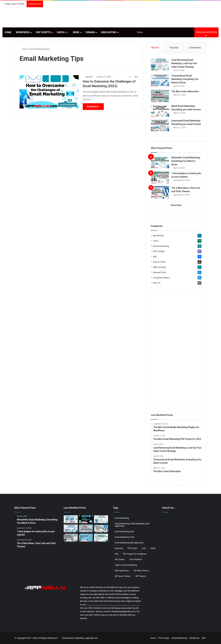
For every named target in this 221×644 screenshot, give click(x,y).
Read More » (93, 107)
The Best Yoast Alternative (185, 91)
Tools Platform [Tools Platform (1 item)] (136, 559)
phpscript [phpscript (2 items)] (119, 548)
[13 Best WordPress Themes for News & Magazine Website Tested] (71, 538)
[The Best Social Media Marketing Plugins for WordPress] (71, 519)
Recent (155, 48)
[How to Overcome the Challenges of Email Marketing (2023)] (49, 92)
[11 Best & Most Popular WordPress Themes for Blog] (86, 538)
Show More (176, 205)
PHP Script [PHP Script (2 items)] (132, 548)
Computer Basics (161, 278)
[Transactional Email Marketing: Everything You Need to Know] (160, 80)
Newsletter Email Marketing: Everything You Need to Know (186, 161)
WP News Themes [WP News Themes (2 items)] (123, 576)
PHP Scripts (43, 32)
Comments (195, 48)
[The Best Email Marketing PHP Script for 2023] (86, 519)
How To (157, 283)
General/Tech (160, 272)
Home (8, 32)
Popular (174, 48)
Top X (156, 241)
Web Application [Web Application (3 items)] (122, 571)
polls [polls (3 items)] (144, 548)
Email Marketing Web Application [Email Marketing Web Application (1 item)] (129, 543)
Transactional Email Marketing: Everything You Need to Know (185, 79)
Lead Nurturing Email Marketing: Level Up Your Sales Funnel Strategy (184, 63)
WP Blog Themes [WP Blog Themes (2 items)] (141, 571)
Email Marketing (161, 246)
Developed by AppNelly (73, 638)
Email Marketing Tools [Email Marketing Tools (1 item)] (124, 537)
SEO (155, 257)
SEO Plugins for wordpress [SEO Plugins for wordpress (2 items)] (135, 554)
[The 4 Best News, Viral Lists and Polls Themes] (160, 192)
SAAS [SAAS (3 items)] (153, 548)
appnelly (89, 77)
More (75, 32)
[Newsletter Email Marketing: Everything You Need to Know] (160, 162)
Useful (61, 32)
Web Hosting (109, 32)
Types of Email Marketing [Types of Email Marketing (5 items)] (126, 565)
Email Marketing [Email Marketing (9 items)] (122, 518)
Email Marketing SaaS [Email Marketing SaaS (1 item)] (124, 532)
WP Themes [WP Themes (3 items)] (141, 576)
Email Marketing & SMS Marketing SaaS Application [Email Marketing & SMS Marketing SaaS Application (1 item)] (132, 525)
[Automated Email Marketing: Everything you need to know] (160, 125)
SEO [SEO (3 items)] (117, 554)
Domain (90, 32)
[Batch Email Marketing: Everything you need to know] (160, 111)
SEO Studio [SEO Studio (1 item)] (120, 559)
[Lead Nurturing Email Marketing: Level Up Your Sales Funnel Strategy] (160, 64)
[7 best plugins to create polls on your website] (160, 178)
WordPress (23, 32)
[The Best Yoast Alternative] (160, 96)
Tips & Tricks (159, 262)
